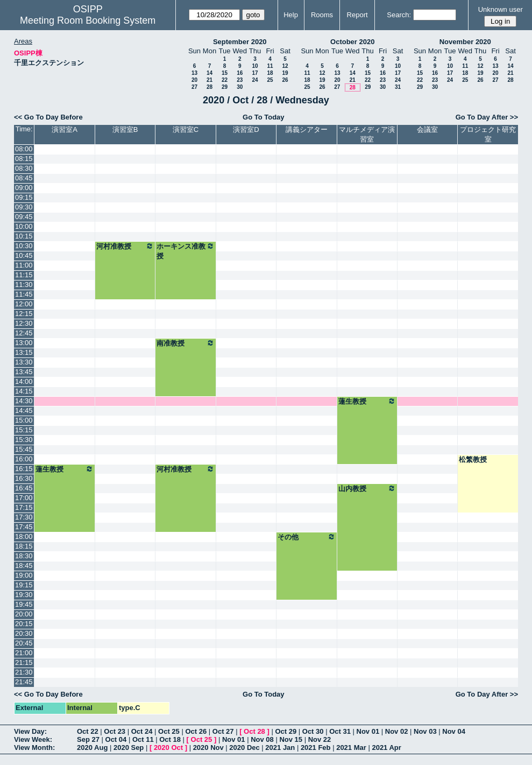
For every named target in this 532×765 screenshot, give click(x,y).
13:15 (24, 352)
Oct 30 (313, 731)
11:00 (24, 265)
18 (270, 73)
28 (210, 87)
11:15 (24, 275)
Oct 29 (286, 731)
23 (240, 80)
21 (210, 80)
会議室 (427, 129)
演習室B (125, 129)
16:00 (24, 459)
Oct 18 (170, 739)
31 (398, 87)
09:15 (24, 197)
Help (291, 15)
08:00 (24, 149)
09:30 (24, 207)
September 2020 (240, 42)
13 (194, 73)
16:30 (24, 478)
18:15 (24, 546)
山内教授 (367, 488)
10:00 (24, 226)
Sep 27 (88, 739)
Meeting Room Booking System (88, 20)
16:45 (24, 488)
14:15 (24, 391)
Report (357, 15)
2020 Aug (92, 748)
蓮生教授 (367, 401)
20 (194, 80)
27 (194, 87)
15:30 (24, 440)
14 (210, 73)
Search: (399, 15)
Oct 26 (196, 731)
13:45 (24, 372)
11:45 (24, 294)
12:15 (24, 314)
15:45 (24, 449)
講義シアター (307, 129)
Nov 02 (397, 731)
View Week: (33, 739)
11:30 (24, 285)
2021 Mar (351, 748)
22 (225, 80)
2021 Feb (316, 748)
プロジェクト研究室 (488, 134)
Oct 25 (169, 731)
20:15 (24, 624)
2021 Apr (386, 748)
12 (285, 66)
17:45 (24, 527)
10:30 (24, 246)
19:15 (24, 585)
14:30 (24, 401)
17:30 (24, 517)
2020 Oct (168, 748)
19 (285, 73)
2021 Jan (280, 748)
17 (255, 73)
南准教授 (185, 343)
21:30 (24, 672)
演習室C (186, 129)
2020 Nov (208, 748)
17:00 (24, 498)
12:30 (24, 323)
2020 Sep (129, 748)
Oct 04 (116, 739)
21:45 (24, 682)
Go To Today (264, 117)
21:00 (24, 653)
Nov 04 (454, 731)
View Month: (34, 748)
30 (240, 87)
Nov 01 (368, 731)
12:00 (24, 304)
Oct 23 (115, 731)
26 (285, 80)
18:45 (24, 566)
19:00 (24, 575)
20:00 (24, 614)
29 (225, 87)
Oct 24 (142, 731)
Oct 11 (143, 739)
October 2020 (352, 42)
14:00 (24, 381)
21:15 (24, 662)
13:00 (24, 343)
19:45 (24, 604)
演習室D (246, 129)
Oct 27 (223, 731)
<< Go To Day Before (48, 117)
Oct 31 (340, 731)
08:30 (24, 168)
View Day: (30, 731)
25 (270, 80)
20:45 (24, 643)
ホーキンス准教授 (185, 251)
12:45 (24, 333)
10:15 (24, 236)
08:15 (24, 159)
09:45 (24, 217)
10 (255, 66)
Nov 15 (291, 739)
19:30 (24, 595)
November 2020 (465, 42)
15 (225, 73)
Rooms (322, 15)
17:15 (24, 507)
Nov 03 (425, 731)
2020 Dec (244, 748)
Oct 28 (254, 731)
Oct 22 (88, 731)
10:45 (24, 255)
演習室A (65, 129)
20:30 (24, 633)
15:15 (24, 430)
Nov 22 (320, 739)
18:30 (24, 556)
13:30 (24, 362)
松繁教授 (473, 459)
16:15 (24, 469)
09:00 (24, 188)
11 (270, 66)
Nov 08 (262, 739)
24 (255, 80)
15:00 (24, 420)
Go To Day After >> (487, 117)
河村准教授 (125, 246)
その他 (306, 537)
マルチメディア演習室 (367, 134)
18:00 (24, 536)
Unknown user (501, 9)
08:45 (24, 178)
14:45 (24, 410)
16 (240, 73)
